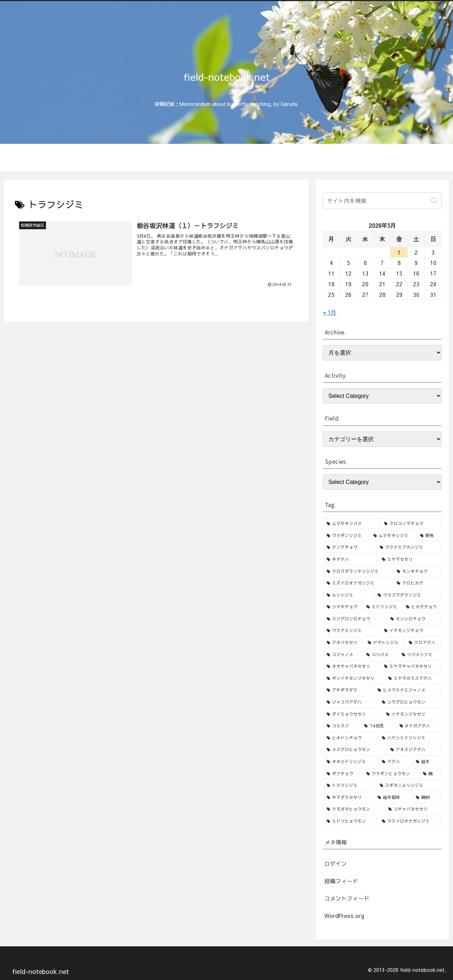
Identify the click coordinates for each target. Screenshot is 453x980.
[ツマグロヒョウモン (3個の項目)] (410, 702)
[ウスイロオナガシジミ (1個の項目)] (410, 821)
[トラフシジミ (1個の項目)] (349, 785)
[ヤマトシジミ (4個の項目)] (384, 643)
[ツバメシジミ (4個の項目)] (420, 655)
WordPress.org (344, 916)
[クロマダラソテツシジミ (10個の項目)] (358, 571)
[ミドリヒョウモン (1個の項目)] (350, 821)
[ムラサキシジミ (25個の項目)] (393, 536)
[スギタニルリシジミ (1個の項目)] (409, 785)
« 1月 (330, 312)
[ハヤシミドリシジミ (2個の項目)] (410, 738)
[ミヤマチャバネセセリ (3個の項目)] (411, 666)
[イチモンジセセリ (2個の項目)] (412, 714)
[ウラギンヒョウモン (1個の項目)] (391, 774)
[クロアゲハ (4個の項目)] (423, 643)
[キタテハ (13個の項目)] (350, 559)
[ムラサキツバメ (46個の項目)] (351, 524)
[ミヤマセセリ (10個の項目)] (410, 559)
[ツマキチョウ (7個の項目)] (343, 607)
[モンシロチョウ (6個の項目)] (414, 619)
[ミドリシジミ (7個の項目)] (382, 607)
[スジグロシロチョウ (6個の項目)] (355, 619)
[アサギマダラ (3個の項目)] (348, 690)
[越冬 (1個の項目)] (427, 762)
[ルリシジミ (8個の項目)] (348, 595)
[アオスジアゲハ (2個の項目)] (414, 750)
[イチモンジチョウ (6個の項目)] (411, 631)
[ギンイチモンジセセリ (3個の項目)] (354, 678)
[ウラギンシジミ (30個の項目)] (346, 536)
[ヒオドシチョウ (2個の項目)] (350, 738)
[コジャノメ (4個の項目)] (343, 655)
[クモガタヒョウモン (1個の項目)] (354, 809)
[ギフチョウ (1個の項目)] (343, 774)
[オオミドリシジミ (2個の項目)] (350, 762)
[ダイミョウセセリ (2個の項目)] (352, 714)
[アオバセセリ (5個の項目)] (343, 643)
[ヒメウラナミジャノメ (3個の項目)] (408, 690)
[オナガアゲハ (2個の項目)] (419, 726)
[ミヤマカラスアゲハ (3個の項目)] (413, 678)
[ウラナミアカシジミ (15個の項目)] (409, 547)
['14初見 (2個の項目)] (378, 726)
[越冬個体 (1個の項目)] (393, 798)
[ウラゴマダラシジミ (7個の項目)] (408, 595)
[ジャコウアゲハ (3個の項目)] (350, 702)
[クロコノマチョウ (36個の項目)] (411, 524)
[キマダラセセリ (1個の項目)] (348, 798)
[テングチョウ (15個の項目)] (349, 547)
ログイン (336, 863)
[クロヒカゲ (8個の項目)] (417, 583)
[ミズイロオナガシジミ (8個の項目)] (358, 583)
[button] (434, 201)
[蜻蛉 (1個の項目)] (427, 798)
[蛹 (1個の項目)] (430, 774)
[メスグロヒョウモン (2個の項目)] (355, 750)
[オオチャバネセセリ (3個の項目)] (351, 666)
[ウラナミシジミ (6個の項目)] (351, 631)
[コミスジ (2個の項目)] (342, 726)
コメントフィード (347, 898)
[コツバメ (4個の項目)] (380, 655)
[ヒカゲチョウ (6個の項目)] (422, 607)
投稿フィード (341, 881)
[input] (382, 201)
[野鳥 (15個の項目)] (429, 536)
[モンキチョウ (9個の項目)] (417, 571)
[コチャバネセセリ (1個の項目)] (413, 809)
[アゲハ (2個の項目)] (395, 762)
